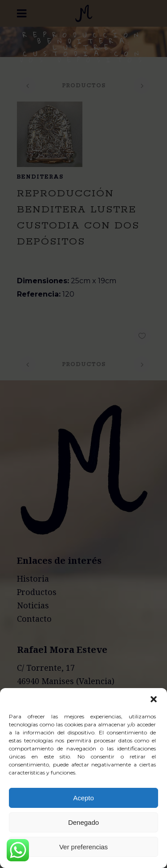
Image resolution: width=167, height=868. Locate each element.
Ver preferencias (83, 847)
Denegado (83, 822)
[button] (154, 699)
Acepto (83, 798)
